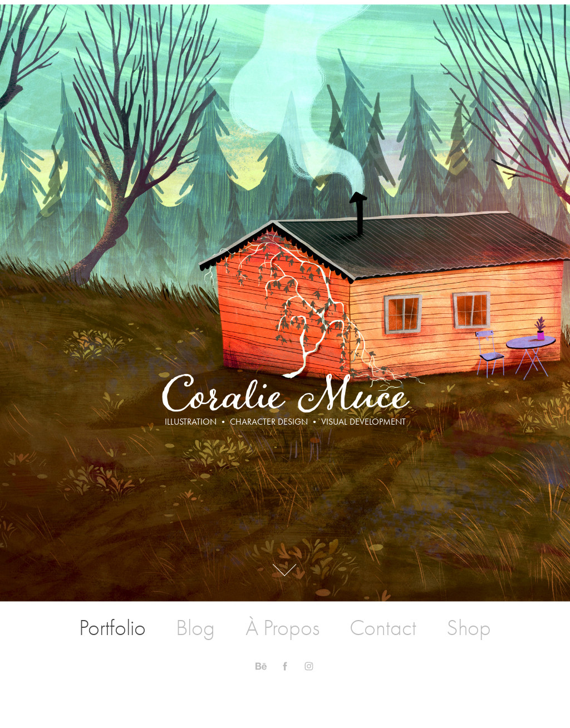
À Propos (282, 628)
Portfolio (112, 628)
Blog (195, 628)
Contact (383, 628)
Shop (469, 628)
